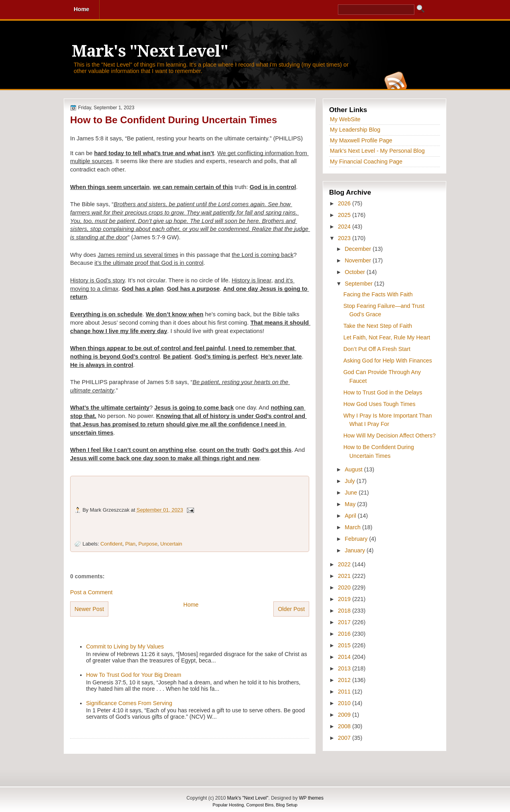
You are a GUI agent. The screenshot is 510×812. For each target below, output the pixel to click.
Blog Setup (287, 805)
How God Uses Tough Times (380, 404)
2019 (345, 599)
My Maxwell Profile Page (361, 140)
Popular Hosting (228, 805)
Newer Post (89, 609)
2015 (345, 645)
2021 (345, 576)
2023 (345, 238)
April (351, 516)
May (351, 504)
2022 (345, 564)
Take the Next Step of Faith (378, 326)
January (356, 550)
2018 (345, 611)
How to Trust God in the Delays (383, 392)
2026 (345, 203)
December (359, 249)
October (356, 272)
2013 (345, 668)
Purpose (148, 544)
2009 (345, 715)
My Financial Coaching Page (366, 162)
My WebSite (345, 119)
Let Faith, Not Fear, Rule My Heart (387, 337)
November (359, 260)
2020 (345, 587)
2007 (345, 738)
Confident (111, 544)
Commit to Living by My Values (125, 646)
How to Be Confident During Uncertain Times (174, 120)
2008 (345, 726)
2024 (345, 227)
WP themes (311, 798)
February (357, 539)
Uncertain (171, 544)
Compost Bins (260, 805)
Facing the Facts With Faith (378, 294)
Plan (130, 544)
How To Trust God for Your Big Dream (134, 675)
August (354, 469)
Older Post (291, 609)
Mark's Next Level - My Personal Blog (377, 151)
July (350, 481)
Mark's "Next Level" (150, 51)
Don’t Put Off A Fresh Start (377, 349)
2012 (345, 680)
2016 (345, 634)
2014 (345, 657)
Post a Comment (91, 592)
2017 (345, 622)
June (352, 493)
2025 (345, 215)
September (359, 284)
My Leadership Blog (355, 130)
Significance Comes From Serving (129, 703)
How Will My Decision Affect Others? (390, 436)
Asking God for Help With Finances (388, 361)
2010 (345, 703)
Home (191, 605)
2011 (345, 692)
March (353, 527)
